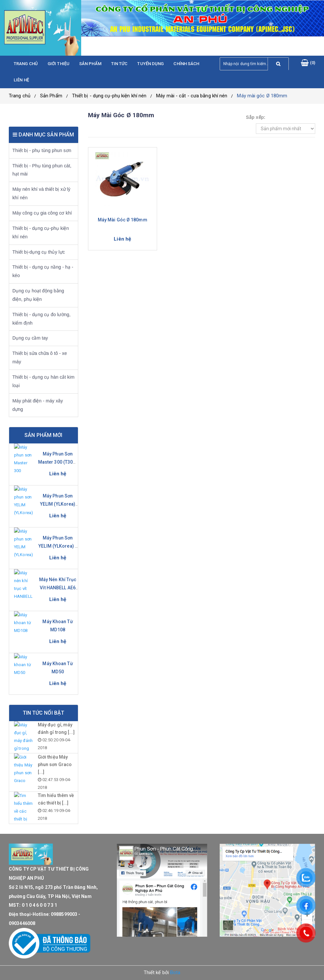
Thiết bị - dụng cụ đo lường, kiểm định (41, 319)
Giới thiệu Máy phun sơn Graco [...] (55, 764)
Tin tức (119, 64)
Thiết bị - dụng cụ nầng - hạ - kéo (43, 271)
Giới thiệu (59, 64)
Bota (175, 973)
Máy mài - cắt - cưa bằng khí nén (192, 96)
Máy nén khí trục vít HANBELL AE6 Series (58, 588)
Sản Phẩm (51, 96)
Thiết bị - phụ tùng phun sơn (42, 150)
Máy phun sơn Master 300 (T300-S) (58, 462)
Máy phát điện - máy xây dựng (38, 405)
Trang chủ (26, 64)
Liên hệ (21, 80)
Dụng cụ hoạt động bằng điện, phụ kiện (38, 295)
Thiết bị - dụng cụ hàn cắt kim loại (43, 381)
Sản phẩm (90, 64)
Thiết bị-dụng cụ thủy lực (39, 252)
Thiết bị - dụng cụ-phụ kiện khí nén (109, 96)
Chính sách (186, 64)
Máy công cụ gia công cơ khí (42, 213)
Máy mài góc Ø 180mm (262, 96)
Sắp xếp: (256, 117)
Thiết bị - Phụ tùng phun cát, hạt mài (42, 170)
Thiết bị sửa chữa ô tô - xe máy (40, 357)
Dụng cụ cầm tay (30, 338)
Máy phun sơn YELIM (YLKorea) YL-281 (58, 504)
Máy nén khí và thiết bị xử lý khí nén (41, 193)
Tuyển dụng (150, 64)
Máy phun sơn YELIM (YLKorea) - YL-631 (58, 546)
